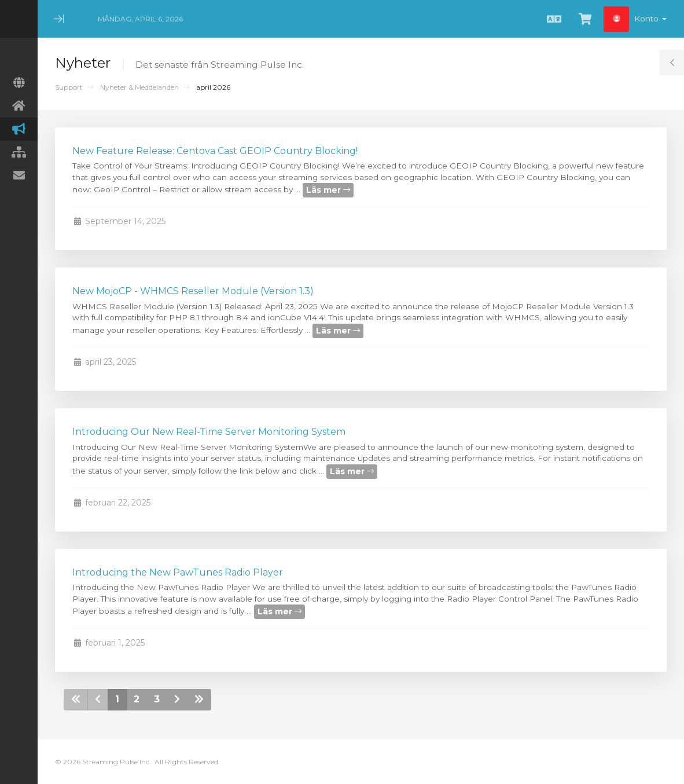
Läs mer (328, 190)
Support (69, 87)
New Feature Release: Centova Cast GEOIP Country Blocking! (215, 151)
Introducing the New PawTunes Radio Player (178, 572)
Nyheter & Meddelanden (139, 87)
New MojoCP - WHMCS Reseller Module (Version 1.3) (193, 291)
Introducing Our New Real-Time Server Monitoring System (209, 432)
